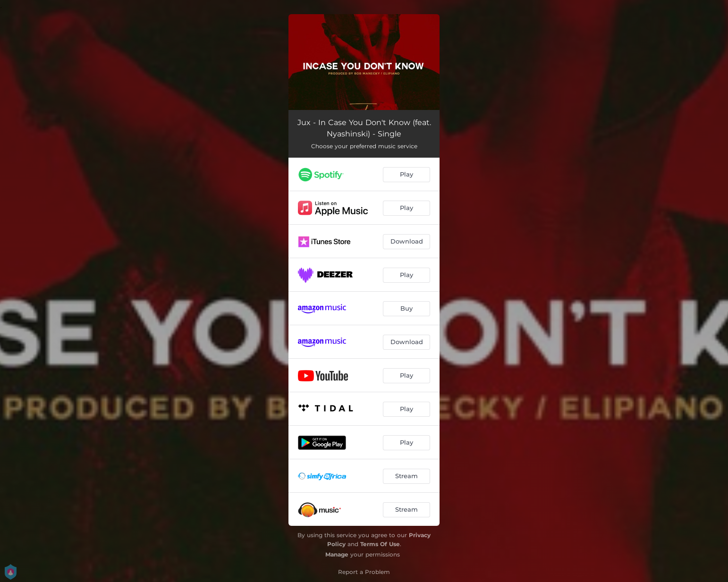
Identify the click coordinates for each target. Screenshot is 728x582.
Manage (337, 554)
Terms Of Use (380, 544)
